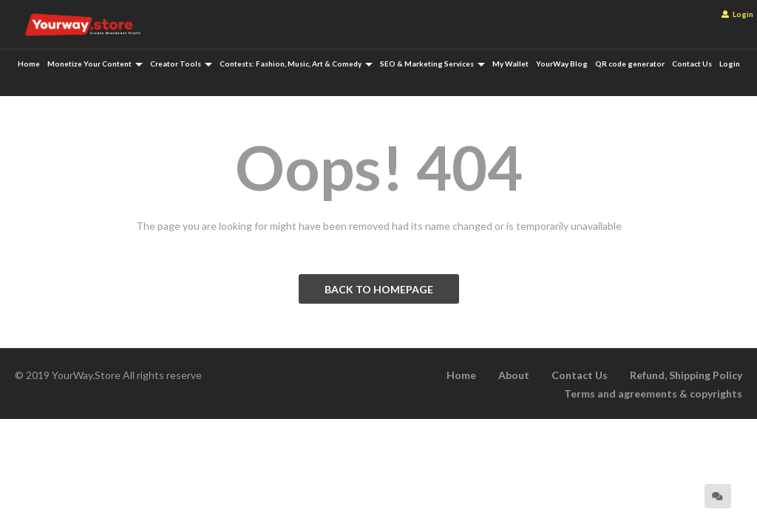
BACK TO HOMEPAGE (379, 289)
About (514, 375)
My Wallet (510, 64)
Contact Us (692, 64)
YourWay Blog (562, 64)
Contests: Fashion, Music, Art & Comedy (296, 64)
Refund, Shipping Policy (686, 375)
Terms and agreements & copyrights (653, 393)
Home (29, 64)
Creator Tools (181, 64)
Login (737, 14)
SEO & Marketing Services (432, 64)
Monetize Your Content (95, 64)
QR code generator (630, 64)
